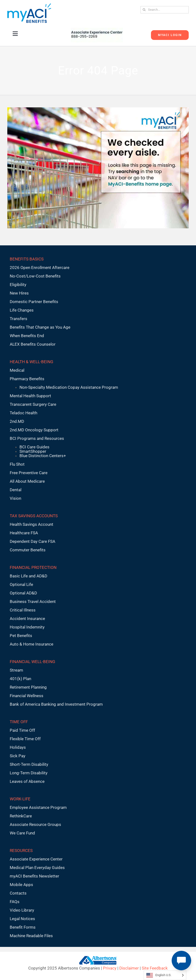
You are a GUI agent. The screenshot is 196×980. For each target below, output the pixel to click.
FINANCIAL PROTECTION (33, 567)
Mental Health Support (30, 396)
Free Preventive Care (29, 473)
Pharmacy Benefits (27, 379)
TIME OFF (19, 722)
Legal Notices (22, 919)
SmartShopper (33, 451)
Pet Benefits (21, 636)
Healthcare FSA (24, 533)
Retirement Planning (28, 687)
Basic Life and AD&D (28, 576)
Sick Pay (18, 756)
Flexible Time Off (25, 739)
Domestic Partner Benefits (34, 302)
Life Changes (22, 310)
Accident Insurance (27, 619)
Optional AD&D (23, 593)
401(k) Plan (20, 679)
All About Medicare (27, 481)
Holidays (18, 747)
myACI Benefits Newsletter (34, 876)
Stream (16, 670)
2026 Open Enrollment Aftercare (40, 268)
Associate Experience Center (36, 859)
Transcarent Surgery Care (33, 404)
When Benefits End (27, 336)
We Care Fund (22, 833)
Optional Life (21, 584)
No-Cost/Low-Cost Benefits (35, 276)
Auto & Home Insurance (32, 644)
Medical (17, 370)
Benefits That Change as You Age (40, 327)
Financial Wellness (27, 696)
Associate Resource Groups (35, 824)
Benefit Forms (23, 927)
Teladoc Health (23, 413)
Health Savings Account (32, 524)
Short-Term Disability (29, 764)
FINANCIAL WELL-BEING (33, 662)
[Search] (144, 10)
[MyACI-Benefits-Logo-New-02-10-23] (29, 5)
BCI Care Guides (34, 447)
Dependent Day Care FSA (33, 541)
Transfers (19, 319)
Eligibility (18, 285)
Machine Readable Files (31, 936)
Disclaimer (129, 968)
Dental (16, 490)
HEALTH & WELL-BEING (32, 362)
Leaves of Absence (27, 781)
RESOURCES (21, 851)
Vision (15, 498)
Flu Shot (17, 464)
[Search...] (165, 10)
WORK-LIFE (20, 799)
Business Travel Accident (33, 601)
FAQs (15, 902)
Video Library (22, 910)
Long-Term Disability (29, 773)
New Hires (19, 293)
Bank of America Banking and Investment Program (56, 704)
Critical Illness (23, 610)
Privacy (110, 968)
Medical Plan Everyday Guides (37, 868)
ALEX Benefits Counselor (33, 344)
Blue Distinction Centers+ (43, 456)
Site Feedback (155, 968)
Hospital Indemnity (27, 627)
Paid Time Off (22, 730)
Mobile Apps (21, 885)
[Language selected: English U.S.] (165, 975)
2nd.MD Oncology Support (34, 430)
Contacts (18, 893)
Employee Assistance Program (38, 807)
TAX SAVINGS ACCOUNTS (34, 516)
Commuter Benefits (28, 550)
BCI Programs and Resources (37, 438)
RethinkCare (21, 816)
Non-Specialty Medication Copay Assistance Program (69, 387)
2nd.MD (17, 421)
